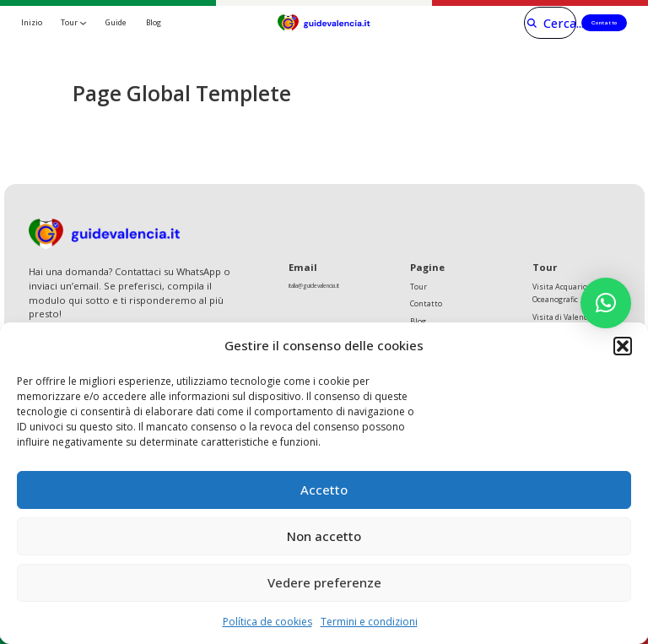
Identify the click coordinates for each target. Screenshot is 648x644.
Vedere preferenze (324, 582)
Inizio (32, 22)
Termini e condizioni (369, 622)
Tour (69, 22)
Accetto (324, 490)
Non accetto (324, 536)
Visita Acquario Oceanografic (560, 294)
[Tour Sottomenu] (83, 23)
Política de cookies (267, 622)
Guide (116, 22)
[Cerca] (537, 23)
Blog (154, 22)
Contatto (601, 22)
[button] (623, 346)
